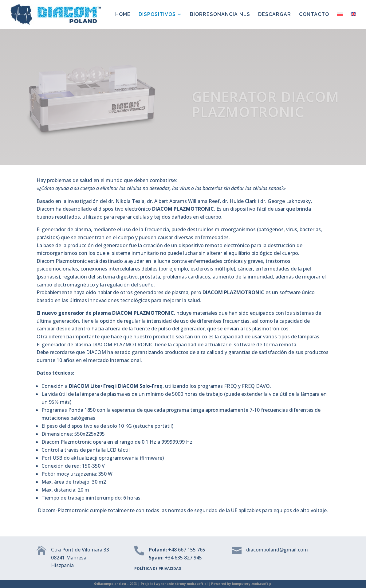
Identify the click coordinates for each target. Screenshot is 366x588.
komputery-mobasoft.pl (252, 584)
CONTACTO (314, 15)
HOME (123, 15)
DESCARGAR (275, 15)
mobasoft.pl (197, 584)
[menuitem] (340, 21)
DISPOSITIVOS (157, 15)
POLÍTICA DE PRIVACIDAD (158, 569)
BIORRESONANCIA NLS (220, 15)
